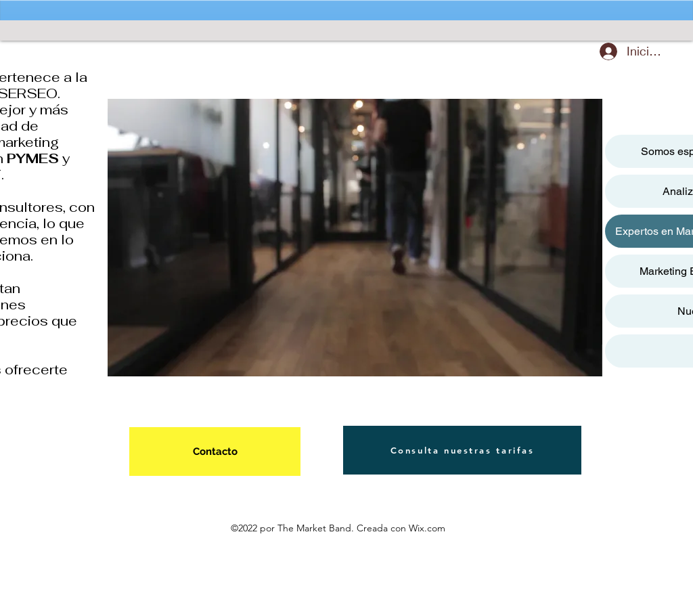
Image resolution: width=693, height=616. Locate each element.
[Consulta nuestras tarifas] (462, 450)
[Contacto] (215, 452)
